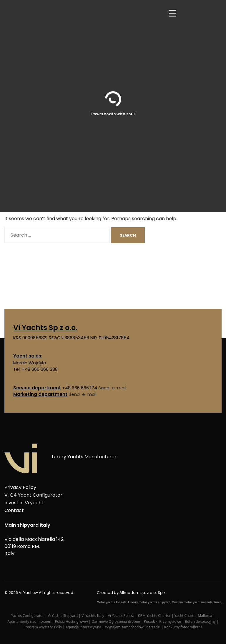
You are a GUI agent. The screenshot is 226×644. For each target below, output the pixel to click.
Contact (14, 510)
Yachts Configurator (28, 616)
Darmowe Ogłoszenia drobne (116, 621)
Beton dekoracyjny (201, 621)
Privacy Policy (20, 487)
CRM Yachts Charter (155, 616)
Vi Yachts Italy (93, 616)
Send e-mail (112, 388)
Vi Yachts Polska (122, 616)
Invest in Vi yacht (24, 503)
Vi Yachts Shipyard (63, 616)
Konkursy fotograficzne (183, 627)
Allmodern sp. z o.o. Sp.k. (143, 593)
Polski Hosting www (72, 621)
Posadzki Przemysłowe (163, 621)
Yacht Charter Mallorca (194, 616)
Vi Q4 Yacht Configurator (33, 495)
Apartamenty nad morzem (30, 621)
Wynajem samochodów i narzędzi (133, 627)
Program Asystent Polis (43, 627)
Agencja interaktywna (84, 627)
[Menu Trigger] (173, 13)
